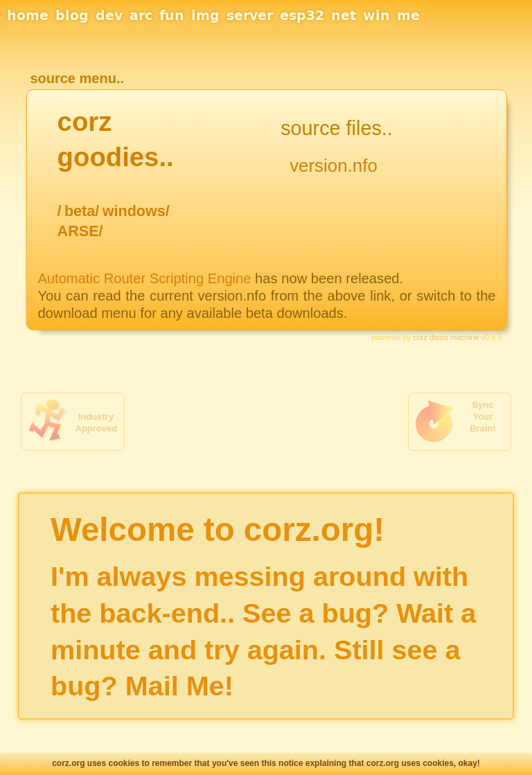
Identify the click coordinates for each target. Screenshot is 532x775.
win (376, 15)
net (344, 15)
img (205, 15)
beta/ (82, 211)
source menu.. (77, 78)
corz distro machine (446, 337)
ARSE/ (80, 231)
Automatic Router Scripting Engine (144, 278)
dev (109, 15)
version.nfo (334, 166)
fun (172, 15)
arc (141, 15)
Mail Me (175, 686)
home (28, 15)
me (408, 15)
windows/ (136, 211)
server (250, 15)
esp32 (302, 15)
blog (72, 15)
